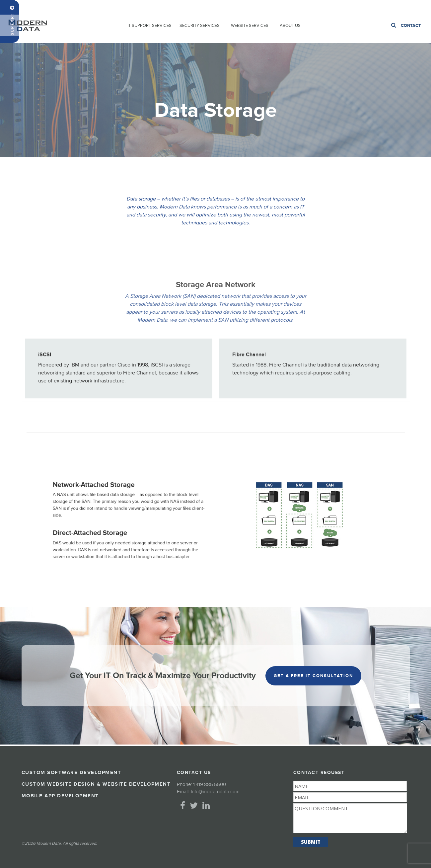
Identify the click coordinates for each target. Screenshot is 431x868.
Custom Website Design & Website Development (96, 784)
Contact (411, 26)
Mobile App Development (60, 796)
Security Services (200, 26)
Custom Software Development (72, 773)
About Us (290, 26)
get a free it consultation (313, 676)
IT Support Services (149, 26)
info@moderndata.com (215, 792)
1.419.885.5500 (410, 7)
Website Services (250, 26)
